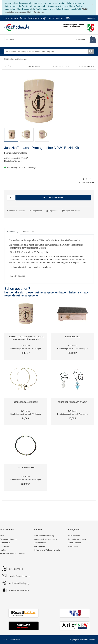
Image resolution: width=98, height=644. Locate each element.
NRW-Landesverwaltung (44, 536)
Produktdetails (29, 232)
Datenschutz (5, 543)
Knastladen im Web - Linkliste (12, 554)
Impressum (5, 546)
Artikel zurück (35, 66)
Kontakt (91, 18)
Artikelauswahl (74, 536)
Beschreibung (12, 232)
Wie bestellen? (40, 546)
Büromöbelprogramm (77, 539)
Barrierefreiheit (57, 18)
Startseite (9, 59)
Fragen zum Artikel (72, 211)
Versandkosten (14, 640)
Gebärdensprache (33, 18)
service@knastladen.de (20, 576)
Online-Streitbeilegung (19, 583)
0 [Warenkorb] (93, 40)
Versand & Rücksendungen (45, 539)
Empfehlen (53, 211)
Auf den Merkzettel (17, 211)
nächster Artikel (86, 66)
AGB (2, 536)
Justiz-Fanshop (75, 543)
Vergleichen (37, 211)
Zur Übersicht (10, 66)
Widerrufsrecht (40, 543)
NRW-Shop (73, 546)
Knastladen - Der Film (19, 590)
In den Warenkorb (53, 198)
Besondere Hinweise (9, 539)
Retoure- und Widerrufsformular (47, 550)
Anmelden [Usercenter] (81, 40)
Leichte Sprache (11, 18)
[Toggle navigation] (7, 39)
